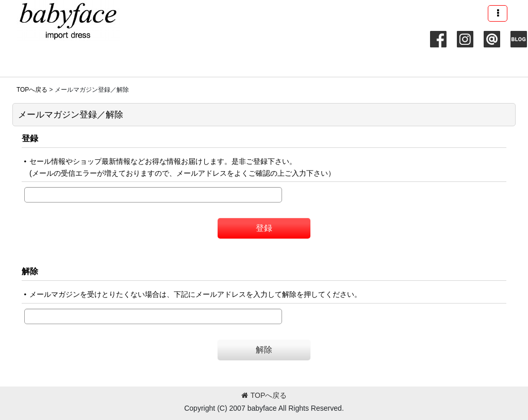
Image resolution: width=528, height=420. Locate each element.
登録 (30, 138)
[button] (498, 13)
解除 (30, 271)
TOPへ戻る (264, 395)
